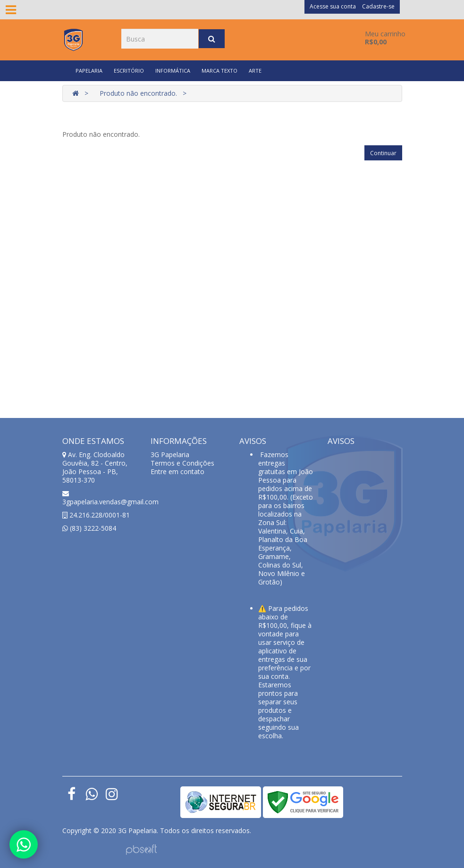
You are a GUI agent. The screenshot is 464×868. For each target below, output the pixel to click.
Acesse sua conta (333, 6)
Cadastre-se (378, 6)
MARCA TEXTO (219, 71)
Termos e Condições (182, 463)
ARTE (255, 71)
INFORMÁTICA (173, 71)
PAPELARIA (89, 71)
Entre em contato (177, 472)
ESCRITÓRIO (129, 71)
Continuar (383, 153)
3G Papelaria (170, 455)
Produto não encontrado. (138, 93)
